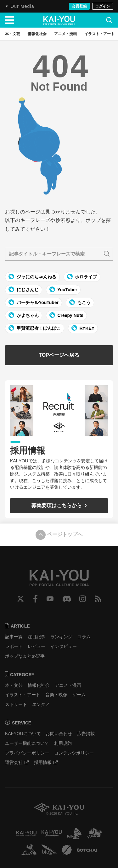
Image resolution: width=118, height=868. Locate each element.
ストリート (16, 704)
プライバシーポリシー (27, 753)
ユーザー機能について (27, 743)
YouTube (50, 599)
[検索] (109, 20)
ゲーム (79, 695)
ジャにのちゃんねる (32, 276)
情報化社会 (39, 685)
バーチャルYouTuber (34, 302)
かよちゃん (24, 315)
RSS (98, 599)
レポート (14, 646)
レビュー (37, 646)
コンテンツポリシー (74, 753)
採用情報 (46, 762)
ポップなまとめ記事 (25, 656)
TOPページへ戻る (59, 355)
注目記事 (37, 637)
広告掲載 (86, 734)
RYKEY (83, 328)
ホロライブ (82, 276)
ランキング (61, 637)
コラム (84, 637)
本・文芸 (14, 685)
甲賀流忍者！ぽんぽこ (35, 328)
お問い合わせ (59, 734)
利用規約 (63, 743)
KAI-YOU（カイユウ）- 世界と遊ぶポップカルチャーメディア (59, 20)
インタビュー (64, 646)
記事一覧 (14, 637)
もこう (80, 302)
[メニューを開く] (9, 20)
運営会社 (17, 762)
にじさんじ (24, 289)
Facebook (35, 599)
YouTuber (63, 289)
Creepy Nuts (66, 315)
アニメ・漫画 (68, 685)
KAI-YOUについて (23, 734)
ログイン (103, 6)
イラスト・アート (23, 695)
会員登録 (79, 6)
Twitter (20, 599)
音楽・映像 (56, 695)
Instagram (83, 599)
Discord (67, 599)
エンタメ (41, 704)
